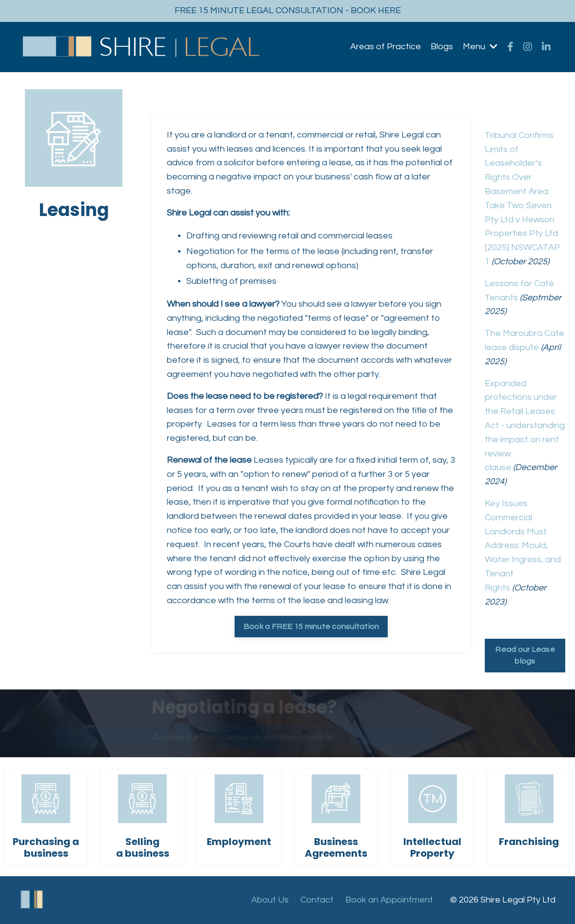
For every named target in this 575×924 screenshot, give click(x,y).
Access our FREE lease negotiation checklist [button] (240, 737)
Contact (317, 900)
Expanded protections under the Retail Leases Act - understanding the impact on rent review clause (525, 426)
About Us (270, 900)
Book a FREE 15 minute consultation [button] (311, 627)
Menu (480, 47)
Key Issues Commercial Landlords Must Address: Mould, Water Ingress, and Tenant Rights (523, 546)
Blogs (442, 47)
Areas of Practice (386, 47)
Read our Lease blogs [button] (525, 655)
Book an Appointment (389, 900)
